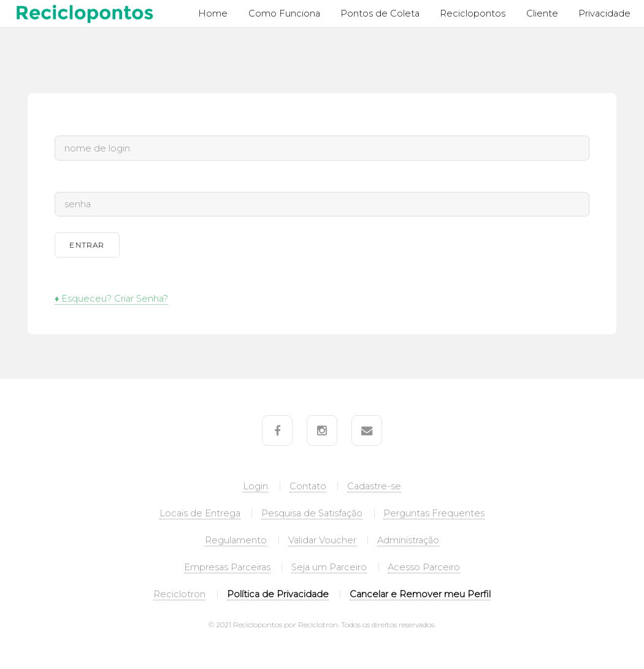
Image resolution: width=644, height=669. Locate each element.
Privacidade (604, 13)
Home (213, 13)
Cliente (542, 13)
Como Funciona (284, 13)
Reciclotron (179, 594)
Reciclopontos (473, 13)
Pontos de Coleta (380, 13)
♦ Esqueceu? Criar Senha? (111, 299)
